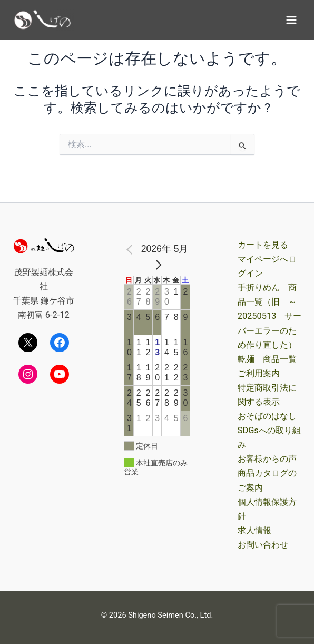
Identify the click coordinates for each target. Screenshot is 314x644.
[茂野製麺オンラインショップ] (42, 19)
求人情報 (254, 530)
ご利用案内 (259, 373)
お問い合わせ (263, 545)
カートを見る (263, 245)
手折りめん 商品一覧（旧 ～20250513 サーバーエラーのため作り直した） (270, 316)
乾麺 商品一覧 (267, 359)
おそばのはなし (267, 416)
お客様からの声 (267, 459)
